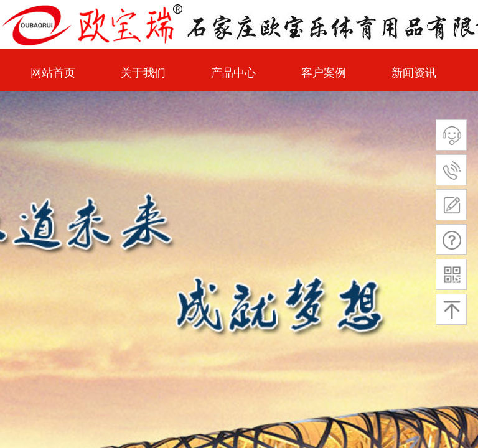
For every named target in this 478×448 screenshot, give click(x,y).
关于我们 (143, 73)
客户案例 (324, 73)
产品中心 (233, 73)
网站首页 (53, 73)
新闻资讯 (414, 73)
